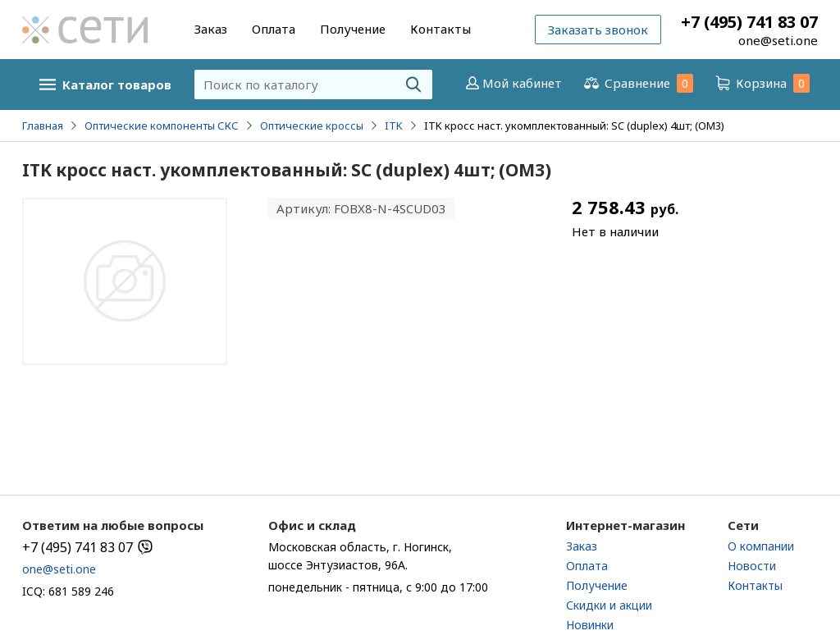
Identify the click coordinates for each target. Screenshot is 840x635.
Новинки (590, 625)
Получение (353, 29)
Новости (752, 566)
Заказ (211, 29)
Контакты (441, 29)
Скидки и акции (609, 605)
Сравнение (637, 83)
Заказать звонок (598, 30)
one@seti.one (778, 40)
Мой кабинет (512, 83)
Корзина (761, 83)
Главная (43, 126)
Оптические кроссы (312, 126)
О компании (761, 546)
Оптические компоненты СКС (162, 126)
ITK (394, 126)
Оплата (274, 29)
